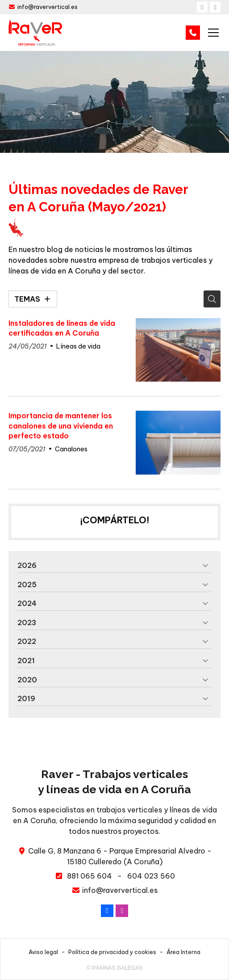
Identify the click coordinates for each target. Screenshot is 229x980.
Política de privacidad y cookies (112, 952)
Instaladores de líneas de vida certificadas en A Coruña (62, 328)
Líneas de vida (78, 346)
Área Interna (183, 952)
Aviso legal (43, 952)
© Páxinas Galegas (114, 968)
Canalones (71, 449)
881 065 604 (90, 876)
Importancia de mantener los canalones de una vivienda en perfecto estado (61, 426)
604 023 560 (151, 876)
